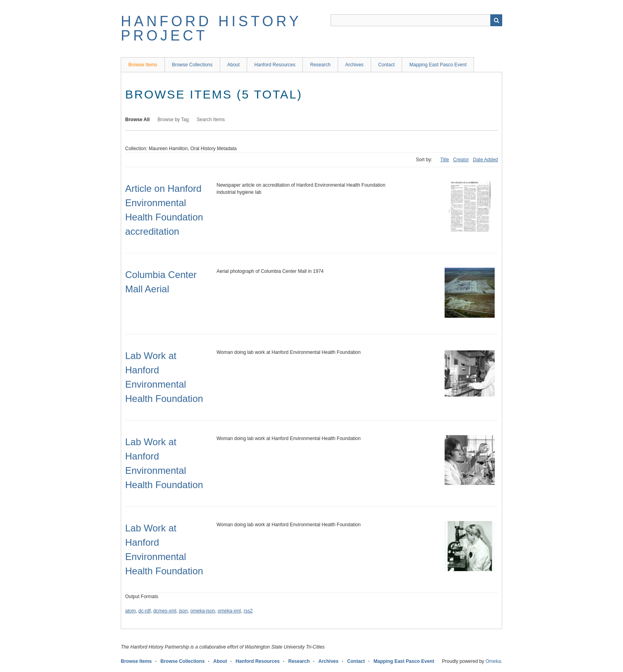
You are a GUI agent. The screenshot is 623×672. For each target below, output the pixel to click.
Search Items (211, 120)
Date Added (485, 160)
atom (131, 611)
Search (496, 20)
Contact (386, 65)
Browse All (137, 120)
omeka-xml (229, 611)
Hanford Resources (275, 65)
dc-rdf (144, 611)
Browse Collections (192, 65)
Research (320, 65)
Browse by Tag (173, 120)
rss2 (248, 611)
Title (445, 160)
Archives (354, 65)
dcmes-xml (165, 611)
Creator (461, 160)
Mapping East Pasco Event (438, 65)
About (233, 65)
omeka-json (203, 611)
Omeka (493, 661)
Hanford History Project (211, 28)
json (183, 611)
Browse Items (143, 65)
